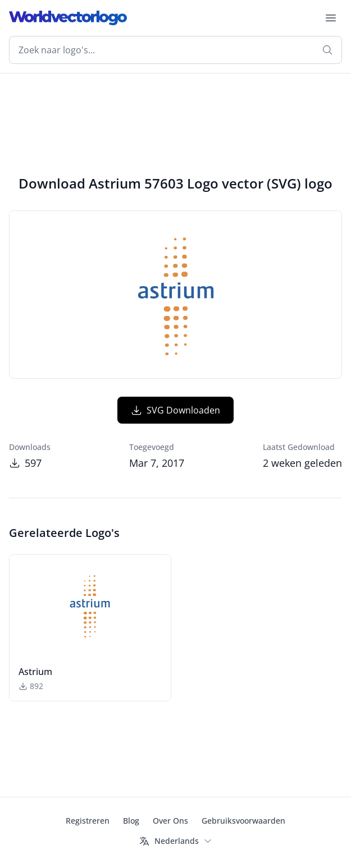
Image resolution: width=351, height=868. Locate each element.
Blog (131, 821)
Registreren (88, 821)
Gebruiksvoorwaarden (243, 821)
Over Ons (170, 821)
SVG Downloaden (175, 410)
